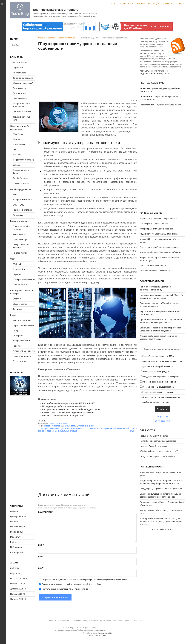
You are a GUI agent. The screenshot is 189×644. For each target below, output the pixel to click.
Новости (51, 38)
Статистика (18, 215)
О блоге (112, 4)
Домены (16, 165)
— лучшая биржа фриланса (160, 105)
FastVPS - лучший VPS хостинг (154, 436)
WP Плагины (19, 144)
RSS (153, 74)
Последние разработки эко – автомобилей (64, 406)
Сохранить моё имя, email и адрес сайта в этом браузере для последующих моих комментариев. (85, 580)
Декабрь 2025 (17, 589)
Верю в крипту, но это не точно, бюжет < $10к (162, 361)
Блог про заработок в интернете (56, 10)
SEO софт (17, 264)
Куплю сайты (168, 4)
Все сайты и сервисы (20, 221)
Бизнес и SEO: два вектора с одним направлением (68, 412)
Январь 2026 (16, 584)
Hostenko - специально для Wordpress (158, 441)
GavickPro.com (100, 635)
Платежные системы (22, 112)
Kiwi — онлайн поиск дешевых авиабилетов (161, 252)
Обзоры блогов (20, 304)
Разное (14, 315)
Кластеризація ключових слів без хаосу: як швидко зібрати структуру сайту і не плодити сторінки (161, 522)
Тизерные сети (20, 98)
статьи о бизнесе (86, 426)
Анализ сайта (19, 269)
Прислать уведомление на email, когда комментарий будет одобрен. (70, 584)
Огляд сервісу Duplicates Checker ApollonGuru (161, 489)
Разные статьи (20, 361)
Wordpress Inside (148, 451)
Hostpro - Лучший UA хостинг (153, 446)
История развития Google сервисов (157, 229)
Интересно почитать (22, 341)
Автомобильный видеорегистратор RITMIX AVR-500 (69, 403)
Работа (180, 4)
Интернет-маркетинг (22, 200)
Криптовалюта (19, 73)
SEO (15, 195)
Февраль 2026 (17, 579)
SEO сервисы (19, 234)
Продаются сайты (19, 527)
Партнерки (18, 68)
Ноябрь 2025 (16, 594)
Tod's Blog (20, 10)
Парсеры (17, 274)
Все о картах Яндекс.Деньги (153, 266)
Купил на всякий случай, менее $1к (158, 366)
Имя (41, 545)
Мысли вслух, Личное (23, 320)
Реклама (141, 4)
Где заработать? (127, 4)
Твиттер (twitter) (20, 253)
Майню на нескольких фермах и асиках (160, 382)
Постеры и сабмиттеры (24, 279)
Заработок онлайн (19, 62)
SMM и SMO (18, 205)
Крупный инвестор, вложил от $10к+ (158, 356)
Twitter (166, 74)
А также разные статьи (162, 530)
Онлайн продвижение (21, 189)
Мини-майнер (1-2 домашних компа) (158, 387)
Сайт (41, 568)
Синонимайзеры (20, 285)
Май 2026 (15, 568)
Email (42, 557)
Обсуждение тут (162, 421)
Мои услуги (154, 4)
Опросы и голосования (23, 325)
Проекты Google (20, 239)
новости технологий (53, 426)
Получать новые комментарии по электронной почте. (63, 589)
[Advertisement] (87, 75)
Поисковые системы (22, 210)
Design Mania (146, 456)
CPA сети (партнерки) (23, 83)
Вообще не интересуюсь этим (155, 402)
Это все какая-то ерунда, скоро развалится (161, 397)
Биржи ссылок (19, 88)
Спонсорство (16, 552)
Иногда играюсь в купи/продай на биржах (160, 377)
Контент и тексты (21, 183)
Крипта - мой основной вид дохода (158, 392)
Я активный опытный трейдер (155, 372)
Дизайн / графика (21, 178)
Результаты (162, 416)
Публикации (16, 547)
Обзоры (16, 330)
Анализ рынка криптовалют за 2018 (157, 224)
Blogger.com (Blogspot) (23, 160)
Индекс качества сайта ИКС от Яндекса (159, 234)
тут (79, 258)
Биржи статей (19, 93)
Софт (13, 259)
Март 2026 (15, 573)
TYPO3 (16, 149)
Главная (42, 38)
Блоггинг (17, 299)
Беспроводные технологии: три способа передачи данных (72, 409)
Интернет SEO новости (24, 351)
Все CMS (17, 155)
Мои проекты (19, 336)
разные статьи (70, 426)
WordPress (18, 134)
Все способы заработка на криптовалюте (159, 247)
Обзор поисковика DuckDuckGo (155, 271)
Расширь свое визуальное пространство (63, 416)
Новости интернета (67, 38)
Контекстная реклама (23, 78)
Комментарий (46, 512)
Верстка (16, 139)
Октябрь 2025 (17, 599)
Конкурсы (17, 309)
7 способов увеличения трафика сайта (158, 219)
